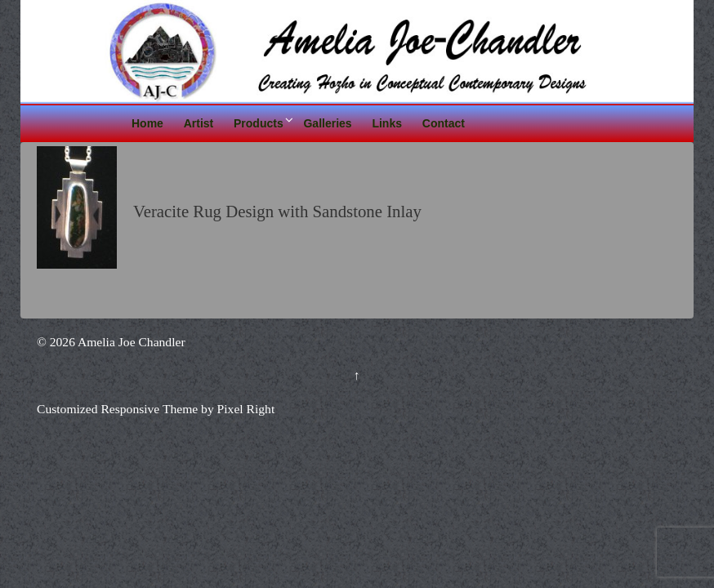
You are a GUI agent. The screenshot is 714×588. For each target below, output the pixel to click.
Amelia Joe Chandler (130, 342)
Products (259, 123)
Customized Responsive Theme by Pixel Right (156, 409)
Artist (199, 123)
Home (147, 123)
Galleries (327, 123)
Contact (444, 123)
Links (387, 123)
